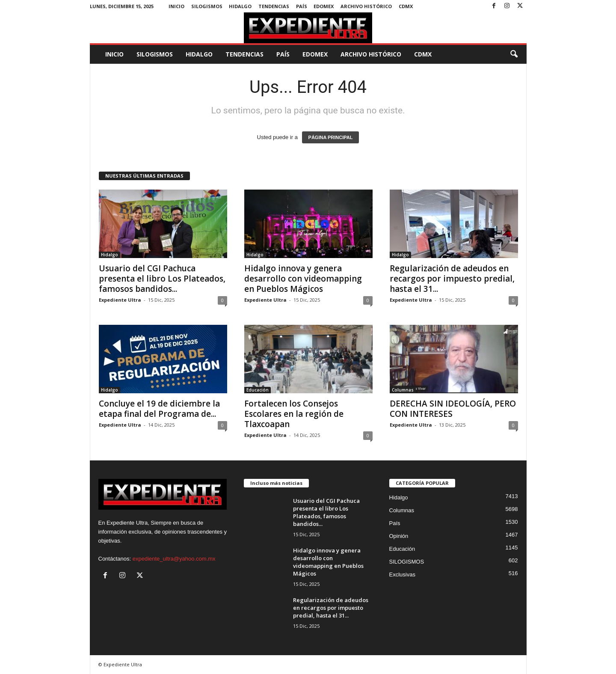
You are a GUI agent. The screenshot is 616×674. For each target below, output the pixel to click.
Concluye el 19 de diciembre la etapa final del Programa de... (159, 409)
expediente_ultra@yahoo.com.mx (174, 559)
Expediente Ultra (120, 300)
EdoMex (324, 6)
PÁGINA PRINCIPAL (331, 137)
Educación (258, 390)
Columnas (403, 390)
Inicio (176, 6)
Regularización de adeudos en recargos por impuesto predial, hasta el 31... (452, 279)
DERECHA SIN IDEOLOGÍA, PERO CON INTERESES (453, 409)
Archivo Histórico (366, 6)
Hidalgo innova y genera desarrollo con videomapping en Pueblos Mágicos (303, 279)
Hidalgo (240, 6)
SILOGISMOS (207, 6)
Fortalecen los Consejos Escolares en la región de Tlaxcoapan (294, 414)
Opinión (399, 536)
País (302, 6)
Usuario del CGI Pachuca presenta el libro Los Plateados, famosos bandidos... (162, 279)
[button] (514, 54)
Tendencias (274, 6)
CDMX (406, 6)
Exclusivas (402, 575)
